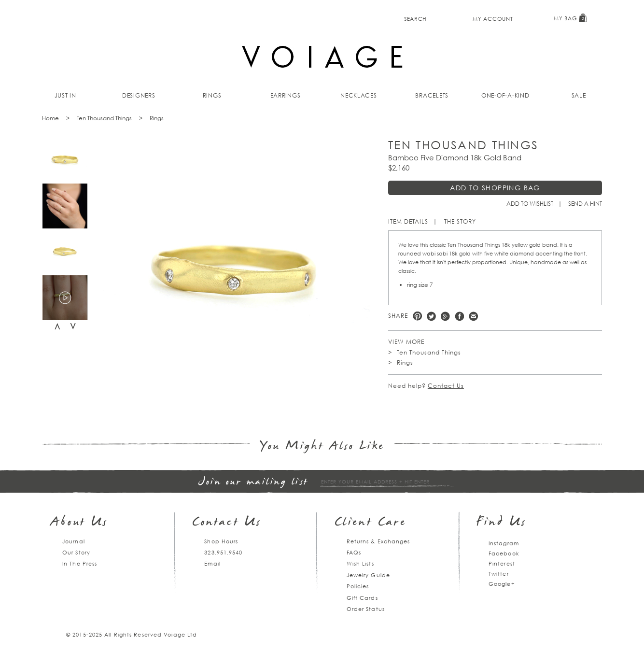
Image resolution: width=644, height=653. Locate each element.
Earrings (286, 95)
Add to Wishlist (530, 204)
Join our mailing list (253, 482)
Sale (579, 95)
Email (212, 563)
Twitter (431, 316)
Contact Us (446, 386)
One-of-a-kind (505, 95)
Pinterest (417, 316)
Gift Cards (362, 598)
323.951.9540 (223, 552)
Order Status (366, 609)
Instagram (504, 543)
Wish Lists (360, 563)
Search (415, 19)
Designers (139, 95)
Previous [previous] (57, 326)
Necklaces (359, 95)
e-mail (473, 316)
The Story (460, 221)
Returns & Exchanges (378, 541)
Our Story (76, 552)
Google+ (502, 584)
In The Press (80, 563)
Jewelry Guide (368, 575)
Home (50, 118)
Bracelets (432, 95)
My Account (493, 19)
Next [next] (73, 326)
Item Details (408, 221)
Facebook (459, 316)
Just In (65, 95)
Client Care (371, 523)
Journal (74, 541)
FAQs (354, 552)
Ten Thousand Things (104, 118)
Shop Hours (221, 541)
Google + (445, 316)
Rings (212, 95)
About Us (79, 523)
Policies (358, 586)
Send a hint (585, 204)
